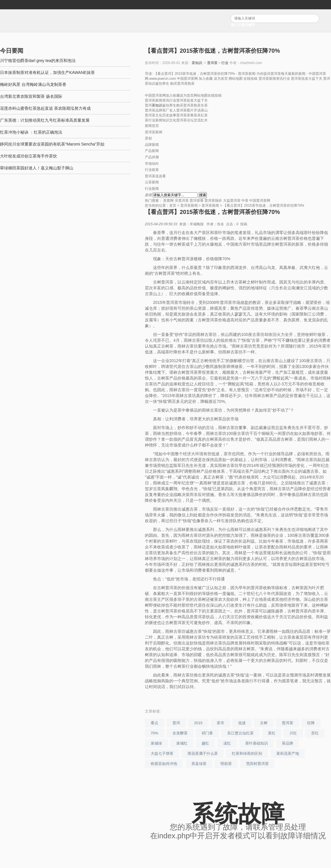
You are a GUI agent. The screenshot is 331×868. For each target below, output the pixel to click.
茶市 (220, 723)
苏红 (315, 733)
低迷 (242, 723)
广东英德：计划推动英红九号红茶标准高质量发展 (45, 120)
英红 (272, 733)
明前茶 (226, 764)
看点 (154, 723)
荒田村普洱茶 (257, 764)
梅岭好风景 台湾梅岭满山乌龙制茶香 (33, 84)
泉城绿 (156, 743)
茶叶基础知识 (257, 743)
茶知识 (197, 63)
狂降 (311, 723)
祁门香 (207, 733)
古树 (264, 723)
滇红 (227, 743)
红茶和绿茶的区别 (247, 753)
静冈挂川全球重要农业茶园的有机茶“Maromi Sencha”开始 (52, 144)
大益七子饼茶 (162, 753)
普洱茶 (212, 63)
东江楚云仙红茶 (240, 733)
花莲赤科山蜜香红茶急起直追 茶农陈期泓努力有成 (45, 108)
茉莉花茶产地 (288, 753)
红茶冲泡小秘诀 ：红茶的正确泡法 (31, 132)
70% (154, 733)
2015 (198, 723)
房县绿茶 (199, 764)
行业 (225, 63)
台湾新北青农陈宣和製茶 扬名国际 (31, 96)
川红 (293, 733)
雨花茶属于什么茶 (203, 753)
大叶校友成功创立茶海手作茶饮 (29, 156)
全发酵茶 (180, 733)
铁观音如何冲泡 (164, 764)
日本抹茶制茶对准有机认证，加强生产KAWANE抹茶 (47, 72)
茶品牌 (288, 743)
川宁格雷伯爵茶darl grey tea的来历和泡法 (38, 61)
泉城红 (182, 743)
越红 (205, 743)
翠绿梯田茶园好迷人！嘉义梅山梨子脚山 (37, 168)
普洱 (176, 723)
